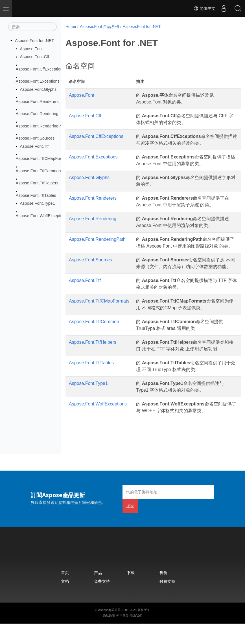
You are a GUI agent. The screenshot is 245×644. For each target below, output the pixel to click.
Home (71, 27)
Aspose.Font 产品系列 (99, 27)
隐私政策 (109, 636)
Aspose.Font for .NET (34, 41)
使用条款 (123, 636)
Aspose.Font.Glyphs (38, 89)
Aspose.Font (31, 48)
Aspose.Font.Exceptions (38, 81)
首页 (65, 593)
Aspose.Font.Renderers (37, 102)
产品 (98, 593)
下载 (131, 593)
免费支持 (102, 602)
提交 (130, 526)
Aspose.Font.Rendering (37, 114)
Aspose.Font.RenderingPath (41, 126)
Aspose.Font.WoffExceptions (42, 215)
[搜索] (32, 27)
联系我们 (136, 636)
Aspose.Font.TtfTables (36, 195)
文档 (65, 602)
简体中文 (204, 8)
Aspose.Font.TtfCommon (38, 171)
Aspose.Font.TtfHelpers (37, 183)
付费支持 (167, 602)
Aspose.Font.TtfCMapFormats (43, 158)
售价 (163, 593)
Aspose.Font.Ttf (34, 146)
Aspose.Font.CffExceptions (40, 69)
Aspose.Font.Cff (35, 57)
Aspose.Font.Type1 (38, 203)
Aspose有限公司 (110, 630)
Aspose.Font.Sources (35, 138)
